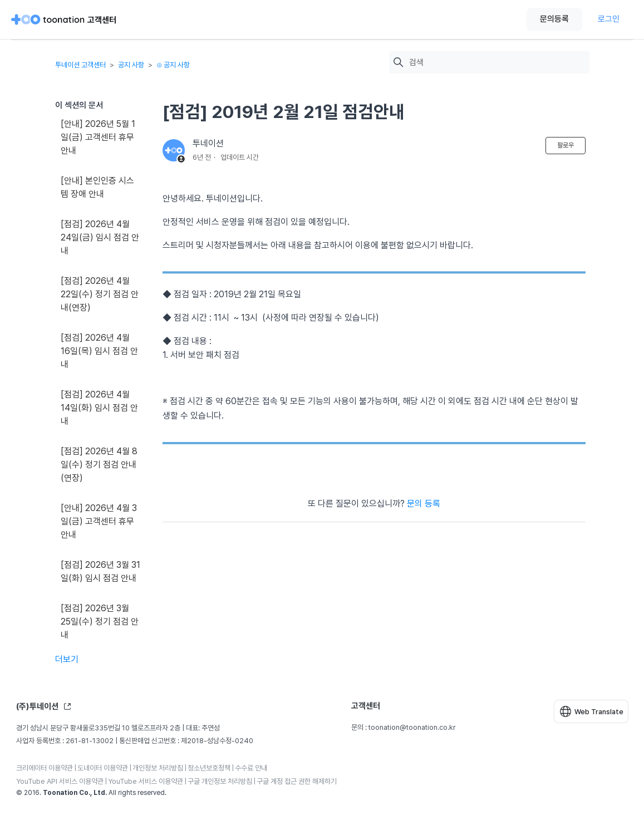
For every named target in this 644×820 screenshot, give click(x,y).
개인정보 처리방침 (158, 768)
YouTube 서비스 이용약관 (146, 781)
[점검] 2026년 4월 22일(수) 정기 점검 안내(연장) (100, 294)
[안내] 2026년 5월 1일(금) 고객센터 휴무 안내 (98, 137)
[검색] (496, 63)
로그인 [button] (609, 19)
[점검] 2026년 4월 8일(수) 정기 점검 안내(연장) (99, 465)
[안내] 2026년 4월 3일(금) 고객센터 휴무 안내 (99, 521)
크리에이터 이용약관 (45, 768)
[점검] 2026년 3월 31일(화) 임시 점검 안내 (100, 571)
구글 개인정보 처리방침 (220, 781)
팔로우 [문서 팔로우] (566, 145)
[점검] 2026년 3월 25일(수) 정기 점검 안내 (100, 622)
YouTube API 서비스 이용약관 (60, 781)
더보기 (67, 659)
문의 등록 (424, 504)
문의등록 (554, 19)
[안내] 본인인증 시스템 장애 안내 (97, 187)
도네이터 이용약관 (103, 768)
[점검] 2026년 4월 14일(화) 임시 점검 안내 (99, 408)
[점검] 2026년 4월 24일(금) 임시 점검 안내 (100, 237)
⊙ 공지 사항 (173, 65)
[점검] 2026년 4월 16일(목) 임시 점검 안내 (99, 351)
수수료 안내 (251, 768)
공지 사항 (131, 65)
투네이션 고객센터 (80, 65)
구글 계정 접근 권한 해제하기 (297, 781)
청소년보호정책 (209, 768)
